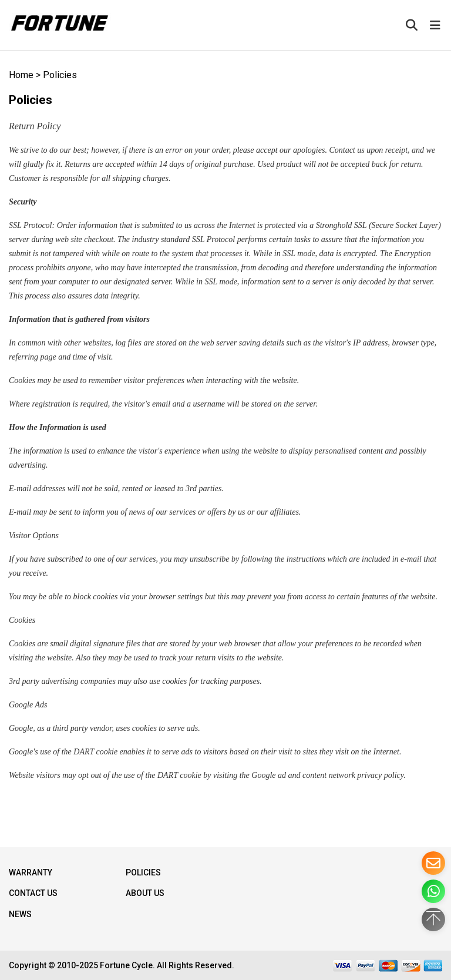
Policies (60, 75)
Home (21, 75)
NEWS (20, 914)
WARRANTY (31, 872)
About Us (145, 893)
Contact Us (33, 893)
